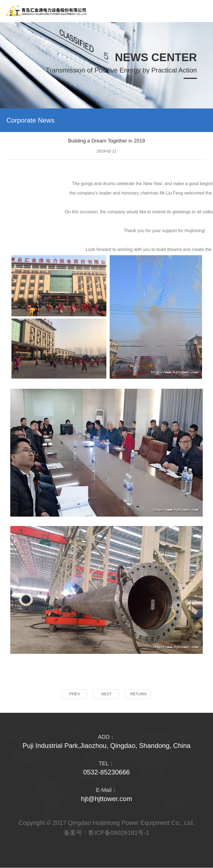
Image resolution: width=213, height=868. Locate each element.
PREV (75, 694)
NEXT (106, 694)
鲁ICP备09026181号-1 (119, 833)
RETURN (138, 694)
